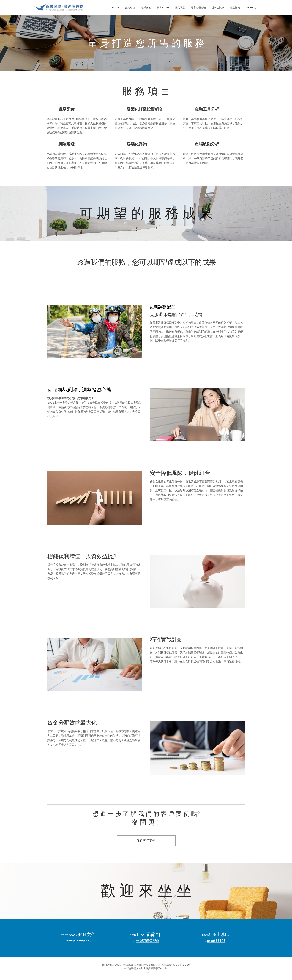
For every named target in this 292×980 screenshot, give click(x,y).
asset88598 (216, 941)
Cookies (146, 972)
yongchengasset (79, 940)
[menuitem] (118, 8)
